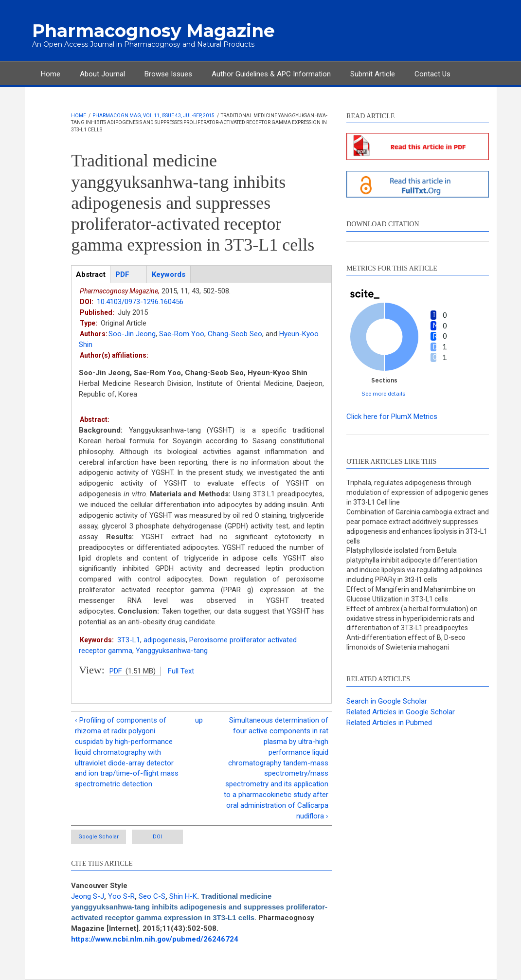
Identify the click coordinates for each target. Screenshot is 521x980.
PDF (116, 671)
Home (51, 74)
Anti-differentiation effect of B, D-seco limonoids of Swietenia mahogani (406, 642)
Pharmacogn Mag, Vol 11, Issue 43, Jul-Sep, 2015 (153, 116)
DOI (157, 837)
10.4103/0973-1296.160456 (140, 302)
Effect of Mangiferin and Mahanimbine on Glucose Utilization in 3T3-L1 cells (411, 594)
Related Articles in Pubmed (389, 723)
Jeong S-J (88, 896)
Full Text (181, 671)
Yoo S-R (121, 896)
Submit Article (373, 74)
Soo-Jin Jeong (132, 334)
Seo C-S (152, 896)
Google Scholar (99, 837)
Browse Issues (168, 74)
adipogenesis (165, 640)
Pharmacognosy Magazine (153, 31)
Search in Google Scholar (387, 701)
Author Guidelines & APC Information (271, 74)
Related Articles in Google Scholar (401, 712)
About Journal (102, 74)
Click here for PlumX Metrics (392, 417)
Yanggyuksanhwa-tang (172, 651)
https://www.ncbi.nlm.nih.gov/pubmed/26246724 (155, 939)
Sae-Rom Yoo (182, 334)
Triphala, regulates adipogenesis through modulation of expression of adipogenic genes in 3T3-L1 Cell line (417, 492)
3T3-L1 (129, 640)
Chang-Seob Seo (235, 334)
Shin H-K (183, 896)
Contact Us (432, 74)
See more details (384, 393)
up (199, 720)
